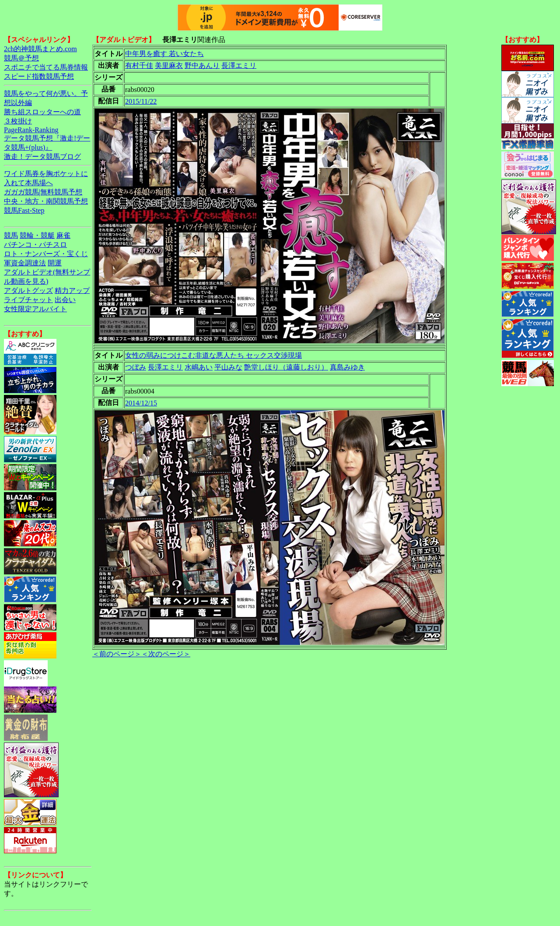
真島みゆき (347, 367)
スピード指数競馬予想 (39, 76)
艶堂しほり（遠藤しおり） (286, 367)
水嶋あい (199, 367)
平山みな (228, 367)
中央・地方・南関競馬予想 (46, 201)
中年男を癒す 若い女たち (164, 54)
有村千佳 (139, 65)
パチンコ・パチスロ (35, 245)
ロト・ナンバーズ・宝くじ (46, 254)
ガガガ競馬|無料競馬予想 (43, 192)
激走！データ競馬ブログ (42, 157)
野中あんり (202, 65)
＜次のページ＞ (166, 654)
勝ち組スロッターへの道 (42, 112)
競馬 (11, 235)
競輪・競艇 (37, 235)
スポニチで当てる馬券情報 (46, 67)
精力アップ (72, 290)
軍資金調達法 (25, 263)
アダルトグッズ (28, 290)
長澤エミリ (239, 65)
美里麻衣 (169, 65)
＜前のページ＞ (117, 654)
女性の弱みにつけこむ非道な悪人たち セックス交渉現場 (213, 355)
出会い (65, 300)
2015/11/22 (141, 101)
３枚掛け (18, 121)
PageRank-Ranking (31, 130)
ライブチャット (28, 300)
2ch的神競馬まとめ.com (40, 49)
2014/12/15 (141, 403)
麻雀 (63, 235)
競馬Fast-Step (24, 210)
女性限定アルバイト (35, 309)
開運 (55, 263)
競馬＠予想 (21, 58)
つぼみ (136, 367)
